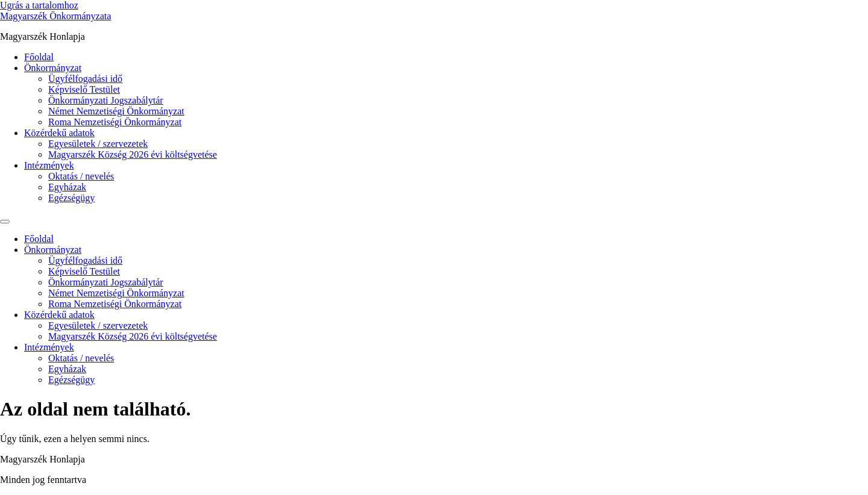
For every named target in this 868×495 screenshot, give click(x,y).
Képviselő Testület (84, 89)
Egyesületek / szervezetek (98, 144)
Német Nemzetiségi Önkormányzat (116, 111)
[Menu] (5, 222)
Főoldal (39, 57)
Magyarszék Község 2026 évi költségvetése (133, 154)
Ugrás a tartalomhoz (39, 5)
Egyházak (67, 187)
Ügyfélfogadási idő (85, 79)
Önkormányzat (53, 68)
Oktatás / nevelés (81, 176)
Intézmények (49, 165)
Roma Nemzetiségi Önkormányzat (115, 122)
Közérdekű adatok (59, 133)
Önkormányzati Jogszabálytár (106, 100)
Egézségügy (71, 198)
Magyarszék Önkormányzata (55, 16)
